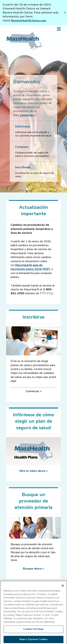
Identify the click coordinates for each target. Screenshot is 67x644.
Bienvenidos (27, 82)
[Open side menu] (59, 29)
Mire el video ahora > (34, 471)
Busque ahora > (33, 569)
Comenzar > (28, 115)
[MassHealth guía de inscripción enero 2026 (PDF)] (30, 267)
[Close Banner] (65, 13)
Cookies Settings (33, 632)
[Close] (63, 588)
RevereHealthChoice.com (29, 21)
